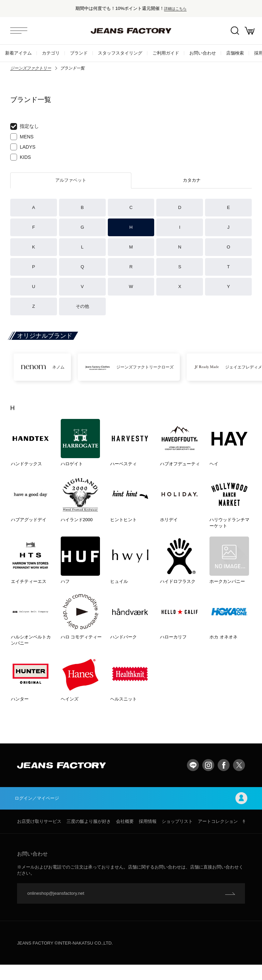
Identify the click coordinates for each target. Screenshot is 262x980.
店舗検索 (235, 53)
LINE (193, 779)
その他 (82, 306)
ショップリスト (177, 837)
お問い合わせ (203, 53)
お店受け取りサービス (39, 837)
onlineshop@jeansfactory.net (56, 909)
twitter (239, 779)
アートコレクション (218, 837)
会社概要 (125, 837)
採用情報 (148, 837)
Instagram (208, 779)
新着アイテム (18, 53)
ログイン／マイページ (131, 813)
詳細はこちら (175, 8)
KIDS (21, 157)
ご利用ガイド (166, 53)
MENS (22, 137)
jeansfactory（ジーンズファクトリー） (131, 31)
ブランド (79, 53)
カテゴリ (51, 53)
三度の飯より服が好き (89, 837)
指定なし (25, 126)
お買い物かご (248, 31)
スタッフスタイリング (120, 53)
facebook (224, 779)
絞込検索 (231, 31)
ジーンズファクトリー (31, 68)
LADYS (23, 147)
